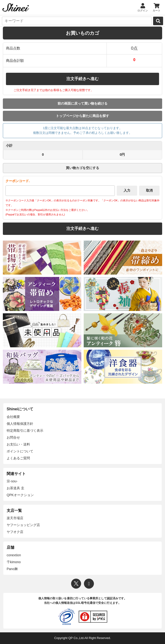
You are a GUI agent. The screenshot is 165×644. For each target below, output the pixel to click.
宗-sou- (12, 481)
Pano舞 (12, 569)
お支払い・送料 (18, 444)
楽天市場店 (15, 518)
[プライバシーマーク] (66, 617)
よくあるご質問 (18, 458)
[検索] (158, 21)
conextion (14, 555)
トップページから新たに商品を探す (82, 116)
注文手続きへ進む (82, 79)
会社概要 (13, 417)
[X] (76, 584)
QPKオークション (20, 495)
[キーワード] (77, 21)
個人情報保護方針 (20, 424)
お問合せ (13, 437)
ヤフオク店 (15, 532)
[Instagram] (89, 584)
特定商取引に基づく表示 (25, 431)
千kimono (14, 562)
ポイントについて (20, 451)
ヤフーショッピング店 (23, 525)
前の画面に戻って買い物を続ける (82, 103)
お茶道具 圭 (15, 488)
